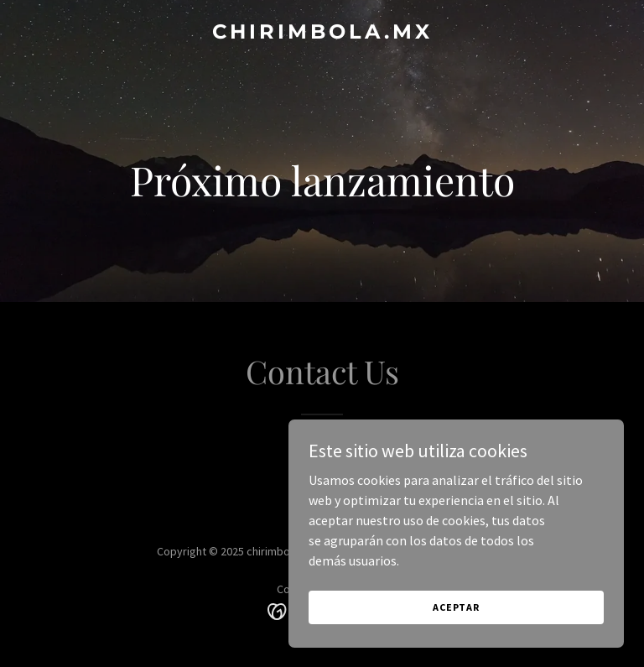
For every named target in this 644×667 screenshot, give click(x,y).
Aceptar (456, 607)
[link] (322, 34)
